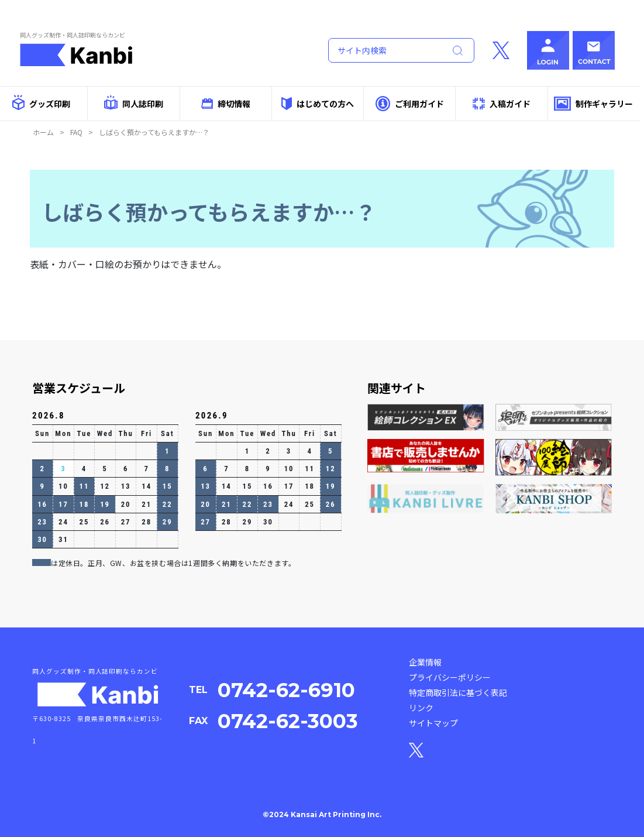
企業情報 (425, 662)
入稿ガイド (502, 104)
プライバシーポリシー (450, 677)
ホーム (43, 132)
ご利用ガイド (410, 103)
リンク (421, 708)
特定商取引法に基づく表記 (458, 692)
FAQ (76, 132)
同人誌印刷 (134, 102)
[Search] (384, 50)
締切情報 (226, 104)
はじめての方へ (318, 103)
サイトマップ (433, 723)
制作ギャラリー (593, 104)
